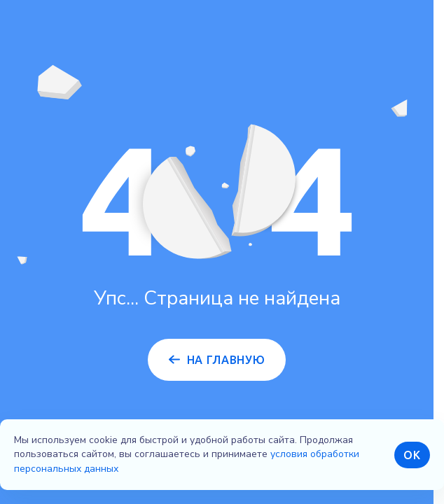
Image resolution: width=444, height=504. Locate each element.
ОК (412, 455)
